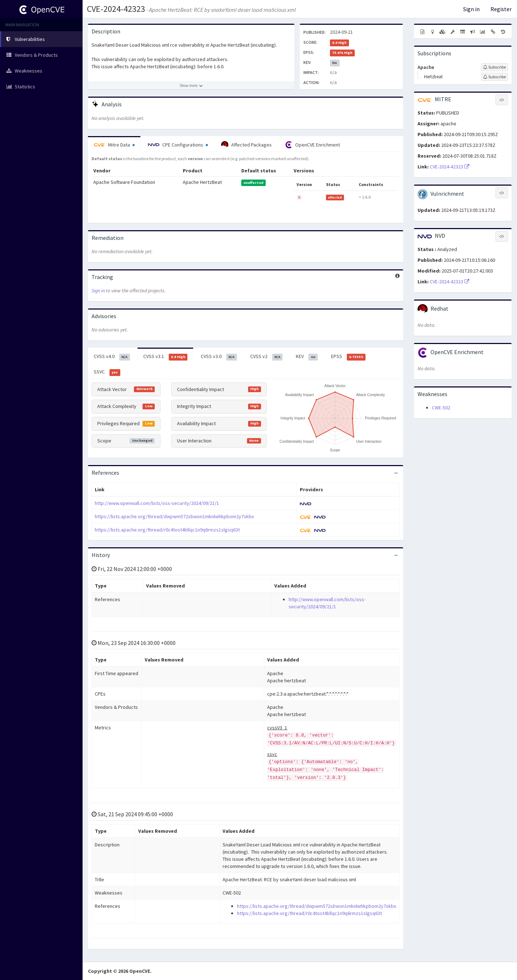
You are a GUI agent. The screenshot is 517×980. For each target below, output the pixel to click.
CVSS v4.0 (112, 357)
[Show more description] (191, 85)
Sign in (471, 9)
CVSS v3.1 (166, 357)
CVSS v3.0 (219, 357)
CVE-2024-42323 (116, 9)
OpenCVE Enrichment (313, 145)
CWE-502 (441, 408)
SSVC (107, 372)
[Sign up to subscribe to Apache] (495, 67)
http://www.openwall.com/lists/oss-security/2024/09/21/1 (157, 503)
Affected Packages (246, 145)
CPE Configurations (178, 145)
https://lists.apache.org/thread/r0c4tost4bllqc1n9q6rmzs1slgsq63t (167, 530)
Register (501, 9)
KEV (307, 357)
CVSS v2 (267, 357)
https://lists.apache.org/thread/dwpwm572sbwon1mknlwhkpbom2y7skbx (174, 516)
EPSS (348, 357)
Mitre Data (114, 145)
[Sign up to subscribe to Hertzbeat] (495, 77)
